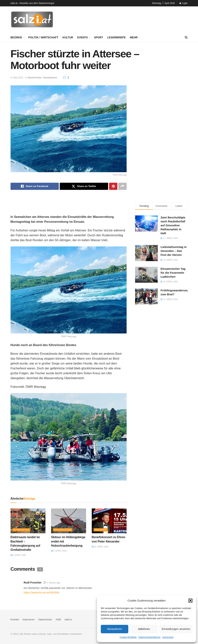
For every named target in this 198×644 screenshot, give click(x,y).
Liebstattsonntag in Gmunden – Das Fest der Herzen (174, 251)
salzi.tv (68, 619)
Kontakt (15, 619)
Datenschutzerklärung (149, 637)
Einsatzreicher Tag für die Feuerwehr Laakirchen (173, 273)
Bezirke (16, 37)
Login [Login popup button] (184, 3)
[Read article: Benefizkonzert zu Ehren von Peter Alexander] (109, 521)
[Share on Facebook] (35, 186)
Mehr (134, 37)
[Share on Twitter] (84, 186)
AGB (58, 619)
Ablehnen (144, 629)
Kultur (68, 37)
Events (83, 37)
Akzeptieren (114, 629)
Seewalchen (50, 78)
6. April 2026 (18, 555)
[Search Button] (186, 37)
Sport (99, 37)
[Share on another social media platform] (122, 186)
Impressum (168, 637)
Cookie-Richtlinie (128, 637)
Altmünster (21, 530)
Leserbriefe (116, 37)
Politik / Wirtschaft (43, 37)
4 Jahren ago (54, 583)
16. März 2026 (100, 547)
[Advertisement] (144, 19)
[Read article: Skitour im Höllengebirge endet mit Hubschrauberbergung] (69, 521)
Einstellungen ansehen (176, 629)
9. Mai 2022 (17, 78)
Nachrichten (35, 78)
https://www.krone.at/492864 (42, 592)
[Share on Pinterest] (113, 186)
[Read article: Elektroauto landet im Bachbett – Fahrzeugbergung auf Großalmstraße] (28, 521)
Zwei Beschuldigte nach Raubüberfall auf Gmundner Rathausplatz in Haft (173, 225)
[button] (190, 601)
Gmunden (101, 530)
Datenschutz (45, 619)
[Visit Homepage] (32, 20)
